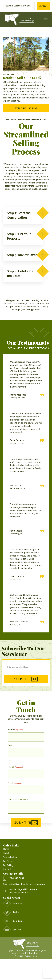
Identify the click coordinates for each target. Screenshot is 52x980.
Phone (15, 767)
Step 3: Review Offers (23, 255)
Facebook (13, 904)
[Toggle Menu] (46, 20)
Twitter (11, 912)
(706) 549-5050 (14, 878)
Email (15, 783)
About (6, 853)
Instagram (13, 921)
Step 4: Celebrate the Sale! (23, 273)
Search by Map (10, 857)
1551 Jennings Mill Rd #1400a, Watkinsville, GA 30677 (20, 891)
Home (6, 849)
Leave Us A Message (18, 799)
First (10, 745)
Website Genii (31, 956)
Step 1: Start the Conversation (23, 215)
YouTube (12, 930)
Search (44, 6)
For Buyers (8, 861)
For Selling (8, 865)
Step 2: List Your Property (23, 236)
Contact (7, 869)
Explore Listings (26, 108)
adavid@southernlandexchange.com (24, 884)
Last (10, 761)
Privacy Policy (34, 953)
